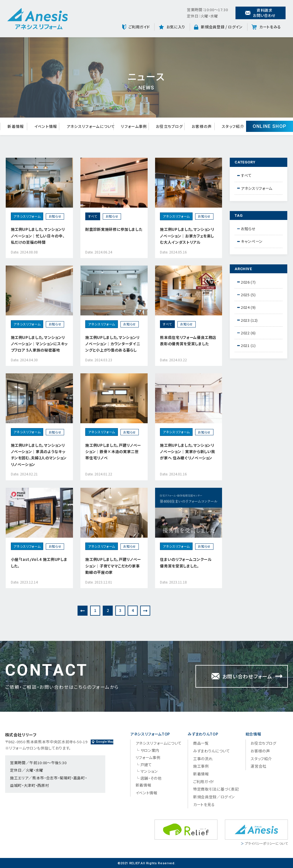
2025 (245, 295)
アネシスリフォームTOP (150, 734)
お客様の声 (260, 751)
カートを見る (204, 804)
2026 (245, 282)
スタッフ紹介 (261, 759)
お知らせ (248, 229)
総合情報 (253, 734)
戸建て (146, 765)
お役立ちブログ (264, 743)
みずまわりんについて (212, 751)
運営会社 (259, 766)
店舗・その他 (151, 778)
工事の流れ (203, 759)
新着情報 (143, 785)
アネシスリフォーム (257, 188)
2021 (245, 345)
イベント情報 (146, 793)
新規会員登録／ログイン (214, 797)
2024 (245, 307)
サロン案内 (150, 750)
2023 (245, 320)
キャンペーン (252, 241)
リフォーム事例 (148, 757)
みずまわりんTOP (203, 734)
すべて (246, 175)
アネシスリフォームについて (159, 743)
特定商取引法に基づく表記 (216, 789)
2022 (245, 333)
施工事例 (201, 766)
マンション (149, 771)
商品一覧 (201, 743)
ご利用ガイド (204, 782)
